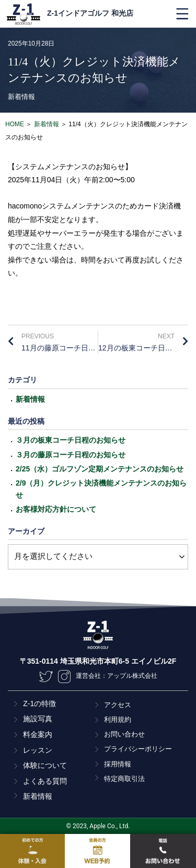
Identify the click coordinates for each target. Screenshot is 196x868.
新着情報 (21, 97)
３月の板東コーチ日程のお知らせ (71, 440)
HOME (15, 124)
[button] (182, 14)
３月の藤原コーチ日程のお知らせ (71, 455)
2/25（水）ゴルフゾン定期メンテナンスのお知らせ (100, 469)
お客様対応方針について (56, 509)
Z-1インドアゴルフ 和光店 (90, 13)
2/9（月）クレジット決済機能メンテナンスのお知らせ (101, 489)
